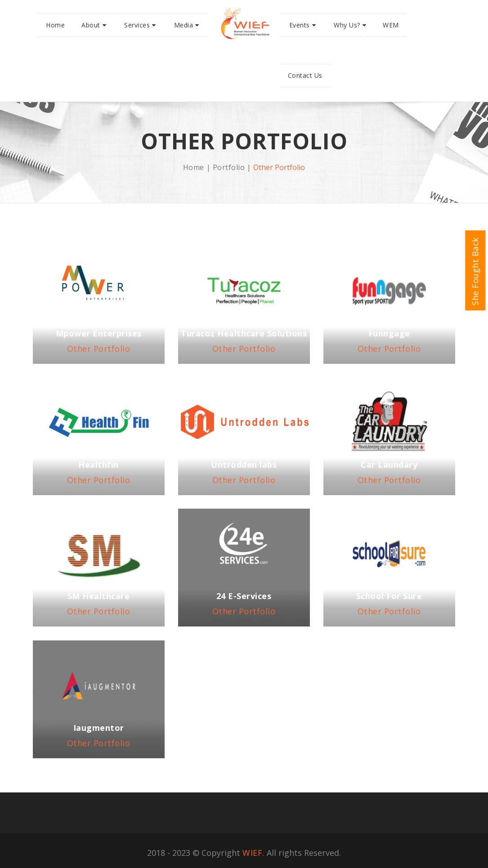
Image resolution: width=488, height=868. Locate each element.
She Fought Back (475, 274)
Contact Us (305, 75)
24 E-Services (244, 596)
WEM (391, 25)
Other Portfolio (99, 349)
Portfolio (229, 167)
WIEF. (253, 853)
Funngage (389, 333)
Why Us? (347, 25)
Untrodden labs (244, 465)
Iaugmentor (99, 728)
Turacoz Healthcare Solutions (244, 333)
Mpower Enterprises (99, 333)
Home (55, 25)
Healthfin (98, 465)
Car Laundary (389, 465)
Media (184, 25)
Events (300, 25)
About (91, 25)
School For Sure (389, 596)
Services (137, 25)
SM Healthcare (99, 596)
